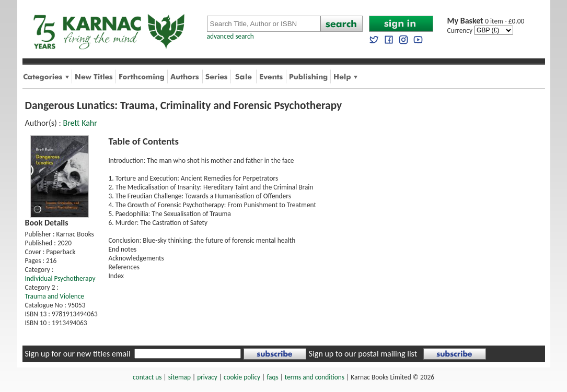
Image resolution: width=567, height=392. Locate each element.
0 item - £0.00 (486, 21)
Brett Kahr (80, 123)
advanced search (230, 36)
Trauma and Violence (55, 296)
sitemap (180, 377)
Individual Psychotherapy (60, 278)
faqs (272, 377)
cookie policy (242, 377)
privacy (207, 377)
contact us (147, 377)
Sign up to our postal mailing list (363, 354)
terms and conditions (315, 377)
